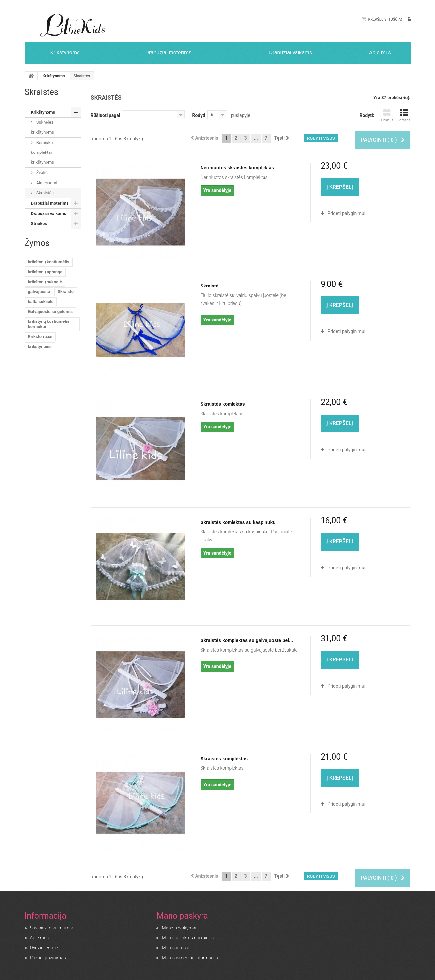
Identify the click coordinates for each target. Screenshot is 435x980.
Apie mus (40, 938)
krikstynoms (40, 346)
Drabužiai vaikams (49, 213)
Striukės (39, 224)
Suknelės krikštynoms (43, 127)
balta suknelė (41, 302)
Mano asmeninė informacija (190, 958)
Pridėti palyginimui (346, 213)
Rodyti (199, 115)
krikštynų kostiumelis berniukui (49, 324)
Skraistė (66, 292)
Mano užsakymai (179, 928)
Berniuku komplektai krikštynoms (43, 152)
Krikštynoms (53, 76)
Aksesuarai (46, 183)
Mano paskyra (182, 916)
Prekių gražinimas (48, 958)
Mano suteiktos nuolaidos (188, 938)
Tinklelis (387, 116)
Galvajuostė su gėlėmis (50, 311)
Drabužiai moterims (50, 203)
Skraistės (45, 193)
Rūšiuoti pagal (106, 115)
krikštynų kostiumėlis (49, 262)
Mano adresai (175, 948)
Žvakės (43, 172)
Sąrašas (404, 116)
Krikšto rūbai (40, 337)
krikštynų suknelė (45, 282)
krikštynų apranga (45, 272)
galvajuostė (39, 292)
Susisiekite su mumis (51, 928)
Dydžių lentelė (44, 948)
